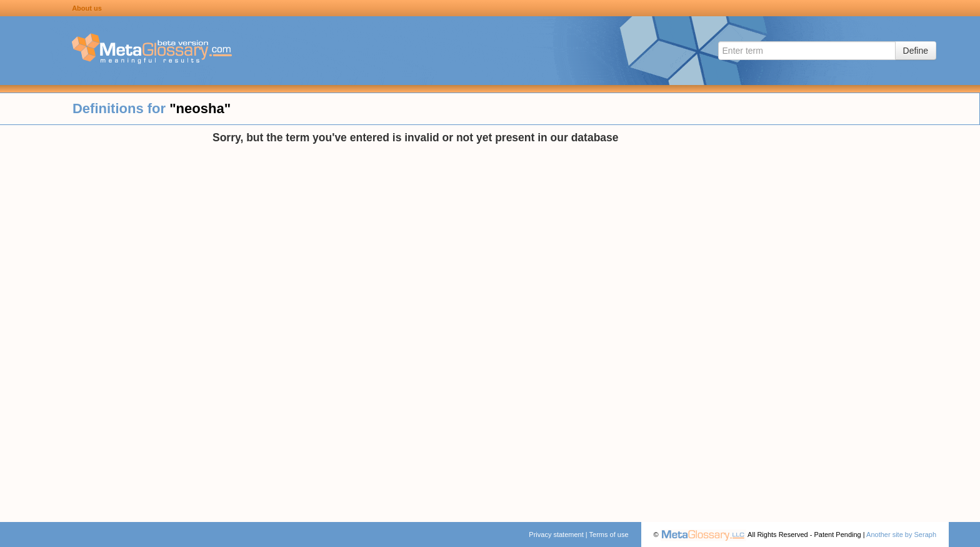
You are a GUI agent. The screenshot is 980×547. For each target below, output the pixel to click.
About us (87, 8)
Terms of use (609, 534)
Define (916, 51)
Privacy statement (556, 534)
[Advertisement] (106, 319)
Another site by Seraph (901, 534)
